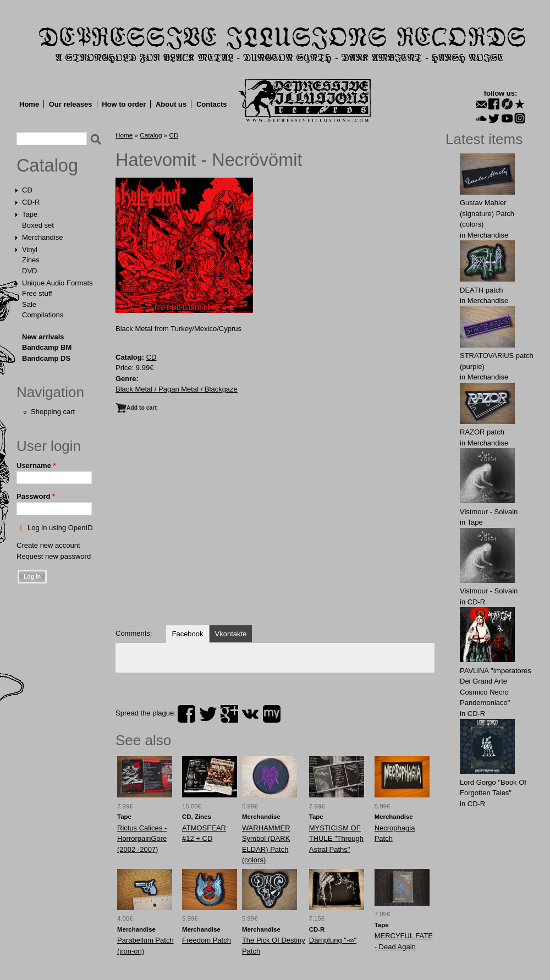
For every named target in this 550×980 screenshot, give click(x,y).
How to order (124, 104)
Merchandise (42, 237)
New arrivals (43, 337)
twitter (208, 714)
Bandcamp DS (46, 358)
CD (27, 190)
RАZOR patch (482, 432)
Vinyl (30, 249)
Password (36, 496)
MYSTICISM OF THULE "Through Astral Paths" (336, 839)
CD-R (31, 202)
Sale (29, 304)
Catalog (47, 166)
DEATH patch (482, 290)
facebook (186, 714)
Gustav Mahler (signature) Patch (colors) (487, 213)
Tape (30, 214)
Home (29, 104)
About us (171, 104)
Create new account (48, 545)
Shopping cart (53, 412)
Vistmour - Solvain (489, 512)
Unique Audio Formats (57, 283)
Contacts (212, 104)
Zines (31, 260)
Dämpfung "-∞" (333, 940)
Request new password (54, 556)
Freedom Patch (207, 940)
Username (36, 466)
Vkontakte (231, 634)
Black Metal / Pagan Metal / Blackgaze (177, 389)
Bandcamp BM (47, 347)
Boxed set (38, 225)
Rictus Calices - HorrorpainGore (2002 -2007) (142, 839)
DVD (29, 271)
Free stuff (37, 293)
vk (250, 714)
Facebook (187, 634)
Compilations (43, 315)
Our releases (71, 104)
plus (229, 714)
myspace (272, 714)
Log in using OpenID (60, 528)
